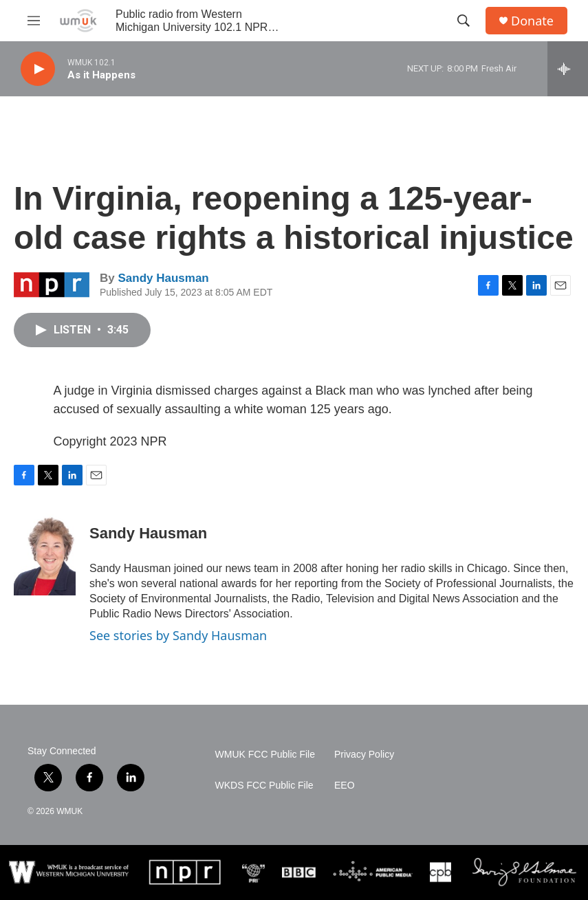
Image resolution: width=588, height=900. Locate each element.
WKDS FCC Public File (264, 786)
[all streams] (568, 69)
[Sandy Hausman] (45, 554)
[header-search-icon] (464, 21)
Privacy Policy (364, 755)
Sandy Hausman (163, 278)
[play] (38, 69)
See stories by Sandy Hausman (178, 635)
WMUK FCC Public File (265, 755)
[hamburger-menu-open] (34, 21)
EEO (345, 786)
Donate (532, 21)
